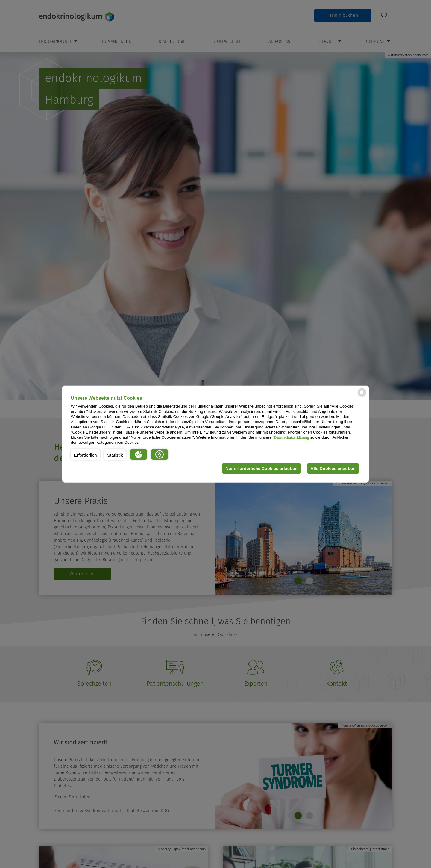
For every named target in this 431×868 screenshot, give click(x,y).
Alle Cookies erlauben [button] (333, 469)
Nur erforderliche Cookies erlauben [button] (261, 469)
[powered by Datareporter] (362, 396)
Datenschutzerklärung (292, 437)
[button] (85, 455)
